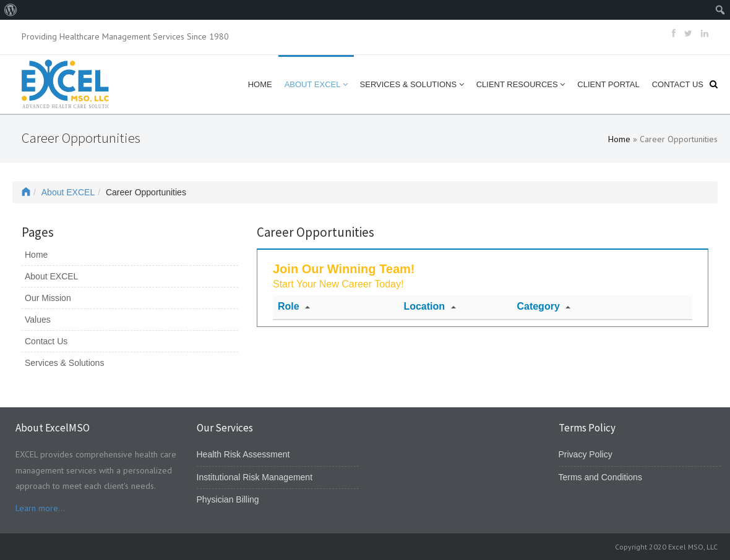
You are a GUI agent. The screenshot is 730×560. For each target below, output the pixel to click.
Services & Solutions (412, 84)
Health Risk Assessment (243, 454)
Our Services (225, 428)
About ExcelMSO (53, 428)
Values (38, 320)
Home (260, 84)
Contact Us (678, 84)
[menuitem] (11, 10)
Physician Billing (228, 499)
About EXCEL (316, 84)
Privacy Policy (586, 454)
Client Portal (608, 84)
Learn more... (40, 508)
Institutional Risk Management (255, 477)
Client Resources (521, 84)
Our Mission (48, 298)
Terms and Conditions (600, 477)
